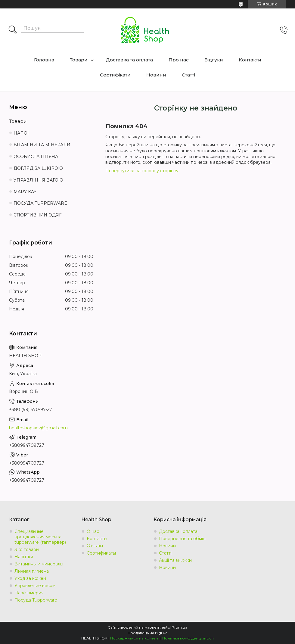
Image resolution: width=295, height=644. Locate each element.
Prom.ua (179, 627)
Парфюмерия (29, 593)
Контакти (250, 60)
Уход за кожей (30, 578)
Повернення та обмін (182, 539)
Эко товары (27, 549)
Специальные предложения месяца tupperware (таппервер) (40, 537)
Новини (156, 75)
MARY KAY (25, 192)
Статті (188, 75)
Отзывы (95, 546)
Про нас (179, 60)
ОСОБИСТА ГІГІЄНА (36, 157)
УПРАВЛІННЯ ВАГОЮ (38, 180)
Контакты (97, 539)
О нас (93, 531)
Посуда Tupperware (36, 600)
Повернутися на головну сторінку (142, 171)
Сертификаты (101, 553)
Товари (79, 60)
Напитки (24, 557)
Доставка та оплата (129, 60)
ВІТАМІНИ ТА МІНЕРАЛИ (42, 145)
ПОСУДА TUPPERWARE (40, 203)
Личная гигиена (32, 571)
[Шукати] (13, 30)
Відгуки (214, 60)
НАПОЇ (21, 133)
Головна (44, 60)
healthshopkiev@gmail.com (38, 428)
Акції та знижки (175, 560)
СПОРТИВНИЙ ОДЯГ (37, 215)
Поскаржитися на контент (135, 638)
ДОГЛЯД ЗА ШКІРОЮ (38, 168)
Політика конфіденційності (188, 638)
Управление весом (35, 586)
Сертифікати (115, 75)
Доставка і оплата (178, 531)
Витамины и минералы (39, 564)
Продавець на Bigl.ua (147, 633)
